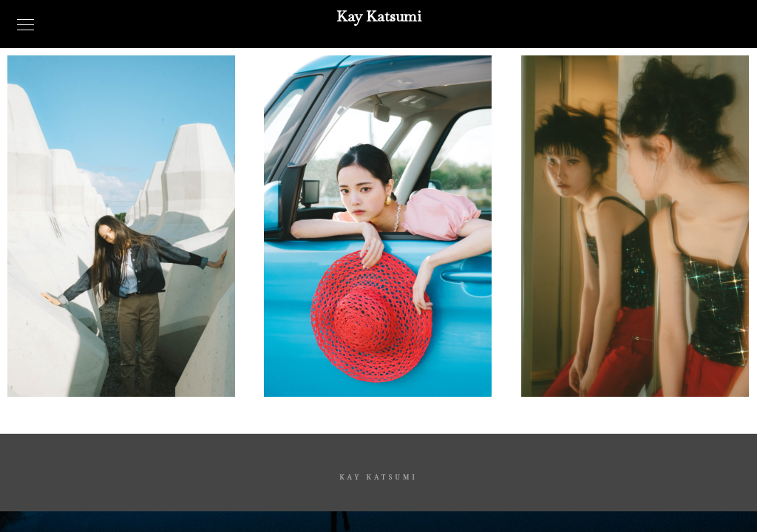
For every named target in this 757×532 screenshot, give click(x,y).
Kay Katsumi (379, 16)
